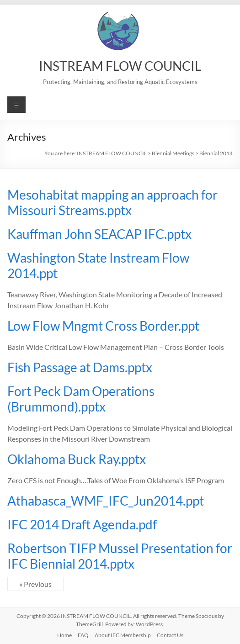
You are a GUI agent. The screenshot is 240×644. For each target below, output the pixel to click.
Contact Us (170, 635)
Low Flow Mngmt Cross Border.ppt (103, 326)
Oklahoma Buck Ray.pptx (77, 459)
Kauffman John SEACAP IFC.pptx (99, 234)
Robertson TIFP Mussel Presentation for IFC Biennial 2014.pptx (120, 556)
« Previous (35, 584)
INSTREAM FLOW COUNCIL (120, 66)
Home (64, 635)
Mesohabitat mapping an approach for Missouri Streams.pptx (112, 202)
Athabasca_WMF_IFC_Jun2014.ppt (106, 501)
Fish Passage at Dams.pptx (80, 367)
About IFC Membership (123, 635)
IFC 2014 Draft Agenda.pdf (82, 524)
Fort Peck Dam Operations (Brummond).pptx (81, 399)
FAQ (83, 635)
